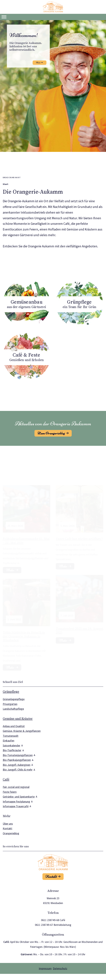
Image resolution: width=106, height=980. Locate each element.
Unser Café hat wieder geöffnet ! (79, 531)
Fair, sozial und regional (16, 787)
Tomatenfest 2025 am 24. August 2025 (79, 628)
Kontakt (8, 828)
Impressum (45, 968)
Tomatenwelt (11, 736)
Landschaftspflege (13, 709)
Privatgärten (10, 704)
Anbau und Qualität (14, 726)
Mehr (63, 638)
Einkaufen (9, 741)
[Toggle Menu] (4, 17)
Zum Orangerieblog (51, 433)
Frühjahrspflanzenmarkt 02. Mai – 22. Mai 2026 (26, 531)
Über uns (8, 824)
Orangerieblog (11, 833)
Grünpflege (11, 692)
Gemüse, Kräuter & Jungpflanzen (22, 731)
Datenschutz (60, 968)
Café (6, 779)
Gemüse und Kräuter (18, 719)
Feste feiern (10, 792)
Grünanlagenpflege (14, 699)
